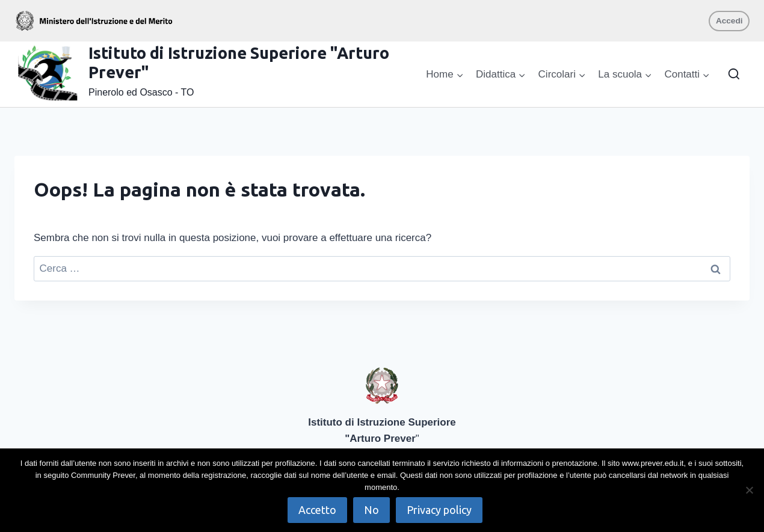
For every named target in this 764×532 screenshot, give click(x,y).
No (371, 510)
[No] (749, 490)
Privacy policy (439, 510)
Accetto (317, 510)
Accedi (729, 21)
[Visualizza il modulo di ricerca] (734, 75)
